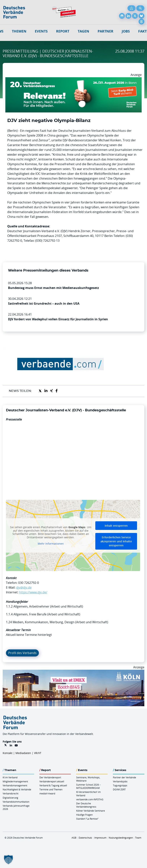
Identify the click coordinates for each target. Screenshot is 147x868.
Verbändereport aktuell (52, 781)
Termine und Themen (51, 789)
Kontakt (8, 753)
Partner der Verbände (125, 777)
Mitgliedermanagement (15, 781)
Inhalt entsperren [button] (116, 526)
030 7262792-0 (29, 583)
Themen (19, 31)
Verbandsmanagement (15, 785)
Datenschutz (85, 838)
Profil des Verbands (22, 653)
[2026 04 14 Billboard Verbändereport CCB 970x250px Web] (73, 672)
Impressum (100, 838)
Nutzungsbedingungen (121, 838)
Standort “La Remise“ (87, 819)
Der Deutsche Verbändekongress (86, 805)
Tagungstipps (120, 785)
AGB (74, 838)
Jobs (126, 31)
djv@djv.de (24, 587)
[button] (8, 860)
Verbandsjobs (120, 781)
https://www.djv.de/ (33, 592)
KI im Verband (10, 777)
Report (63, 31)
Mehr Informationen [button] (51, 544)
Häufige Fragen (84, 815)
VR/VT (38, 753)
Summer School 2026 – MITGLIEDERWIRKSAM (88, 786)
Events (41, 31)
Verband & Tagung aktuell (53, 785)
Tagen (83, 31)
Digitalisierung (10, 798)
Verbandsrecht (11, 793)
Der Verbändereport (50, 777)
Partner (105, 31)
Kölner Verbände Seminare (91, 811)
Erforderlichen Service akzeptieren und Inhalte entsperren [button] (116, 541)
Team (138, 838)
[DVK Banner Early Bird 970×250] (73, 80)
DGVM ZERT (119, 789)
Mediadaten (23, 753)
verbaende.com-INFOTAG (90, 799)
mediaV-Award (47, 793)
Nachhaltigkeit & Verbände (17, 789)
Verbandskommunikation (16, 802)
